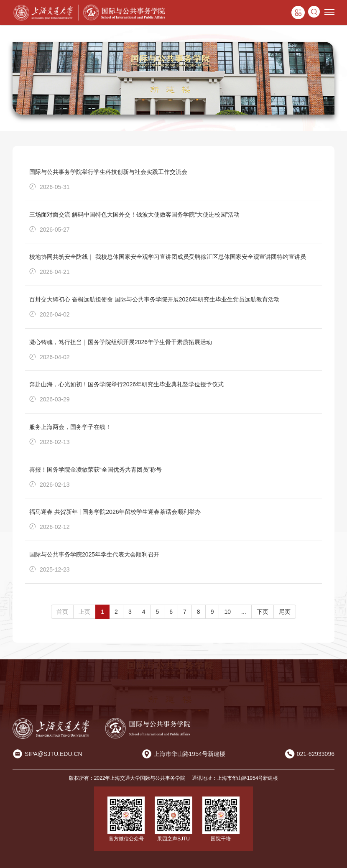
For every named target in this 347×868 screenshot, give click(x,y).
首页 (62, 612)
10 (227, 612)
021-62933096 (316, 754)
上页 (84, 612)
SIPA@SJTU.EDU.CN (54, 754)
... (244, 612)
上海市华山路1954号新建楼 (190, 754)
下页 (263, 612)
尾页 (285, 612)
